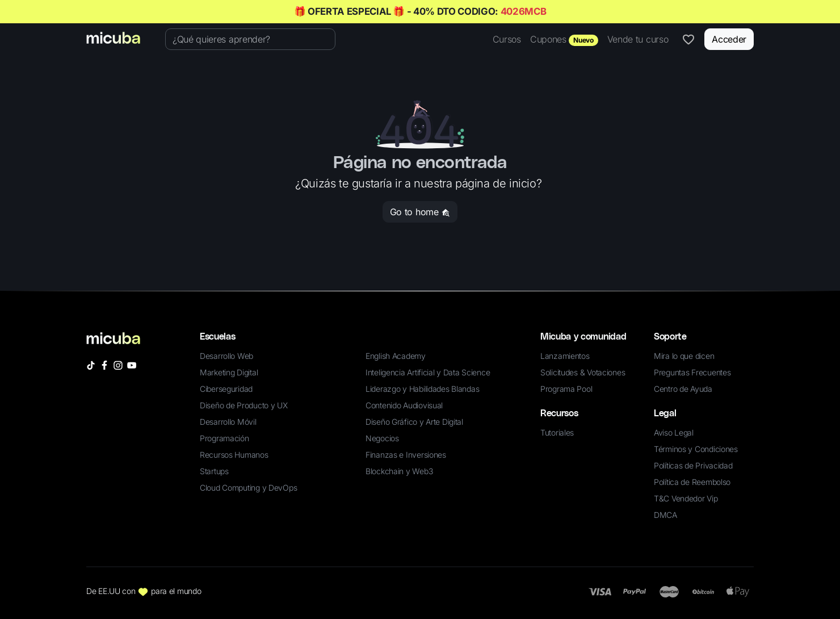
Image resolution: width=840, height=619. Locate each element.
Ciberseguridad (226, 389)
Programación (224, 438)
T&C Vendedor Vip (686, 498)
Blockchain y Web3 (399, 471)
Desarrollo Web (226, 356)
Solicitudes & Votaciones (583, 372)
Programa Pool (566, 389)
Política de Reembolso (692, 482)
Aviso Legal (674, 432)
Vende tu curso (638, 39)
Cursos (507, 39)
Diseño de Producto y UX (244, 405)
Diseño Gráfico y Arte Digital (414, 422)
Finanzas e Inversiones (406, 455)
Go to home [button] (420, 212)
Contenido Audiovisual (404, 405)
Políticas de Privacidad (693, 465)
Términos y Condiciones (696, 449)
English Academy (396, 356)
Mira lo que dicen (684, 356)
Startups (214, 471)
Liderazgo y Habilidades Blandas (422, 389)
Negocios (382, 438)
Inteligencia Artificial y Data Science (428, 372)
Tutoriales (557, 432)
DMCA (665, 515)
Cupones (564, 40)
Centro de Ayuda (683, 389)
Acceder (729, 39)
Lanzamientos (565, 356)
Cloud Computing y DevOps (248, 488)
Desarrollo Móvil (228, 422)
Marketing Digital (229, 372)
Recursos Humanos (234, 455)
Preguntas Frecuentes (692, 372)
